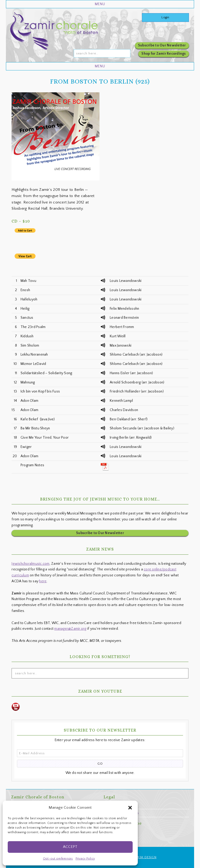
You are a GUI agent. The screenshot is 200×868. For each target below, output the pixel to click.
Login (165, 17)
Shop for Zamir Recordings (163, 54)
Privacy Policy (85, 859)
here (43, 581)
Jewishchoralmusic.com (30, 564)
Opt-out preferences (58, 859)
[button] (130, 808)
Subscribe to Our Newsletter (162, 45)
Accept (70, 847)
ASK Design (147, 857)
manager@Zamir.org (70, 629)
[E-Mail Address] (100, 753)
